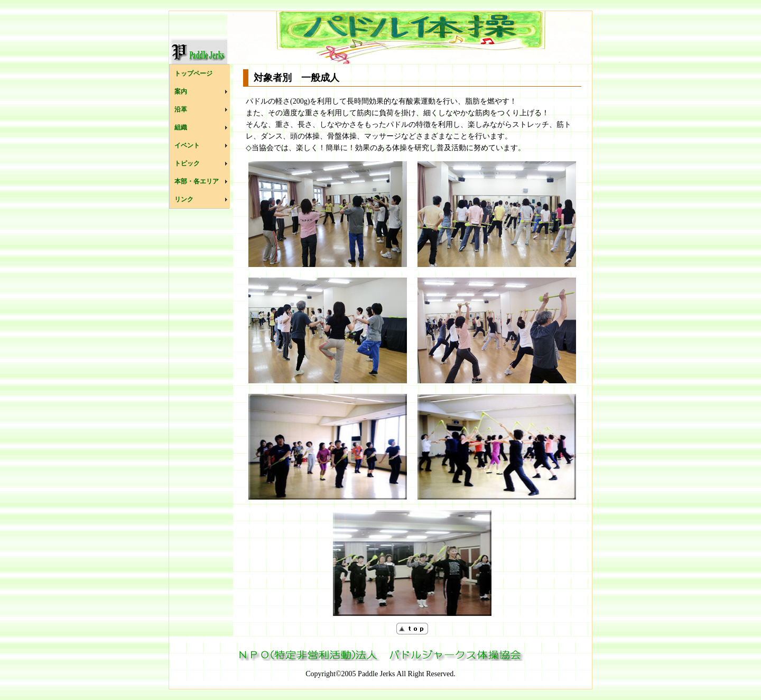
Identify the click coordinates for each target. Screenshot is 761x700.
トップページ (193, 73)
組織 (181, 127)
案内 (181, 91)
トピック (187, 163)
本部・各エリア (197, 181)
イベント (187, 145)
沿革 (181, 109)
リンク (184, 199)
